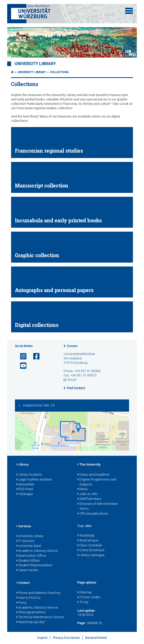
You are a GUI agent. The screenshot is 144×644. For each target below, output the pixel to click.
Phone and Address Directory (38, 593)
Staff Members (89, 499)
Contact (72, 346)
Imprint (42, 638)
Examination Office (31, 556)
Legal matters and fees (34, 480)
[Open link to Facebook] (34, 356)
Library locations (29, 475)
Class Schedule (90, 546)
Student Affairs (28, 561)
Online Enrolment (91, 551)
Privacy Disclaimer (66, 638)
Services (24, 527)
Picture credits (89, 598)
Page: (81, 623)
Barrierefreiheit (96, 638)
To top (83, 602)
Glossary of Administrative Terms (98, 506)
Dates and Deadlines (94, 475)
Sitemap (84, 593)
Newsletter (25, 485)
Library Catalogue (91, 555)
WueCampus (88, 541)
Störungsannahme (31, 612)
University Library (35, 64)
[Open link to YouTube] (21, 366)
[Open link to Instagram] (21, 356)
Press (22, 603)
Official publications (93, 514)
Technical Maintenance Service (40, 617)
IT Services (25, 541)
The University (89, 465)
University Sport (29, 546)
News (83, 489)
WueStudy (86, 536)
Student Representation (34, 566)
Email (72, 380)
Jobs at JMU (88, 494)
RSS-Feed (24, 489)
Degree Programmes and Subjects (97, 482)
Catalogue (25, 494)
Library (22, 465)
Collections (59, 72)
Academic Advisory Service (37, 551)
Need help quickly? (31, 622)
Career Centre (27, 570)
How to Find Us (28, 598)
